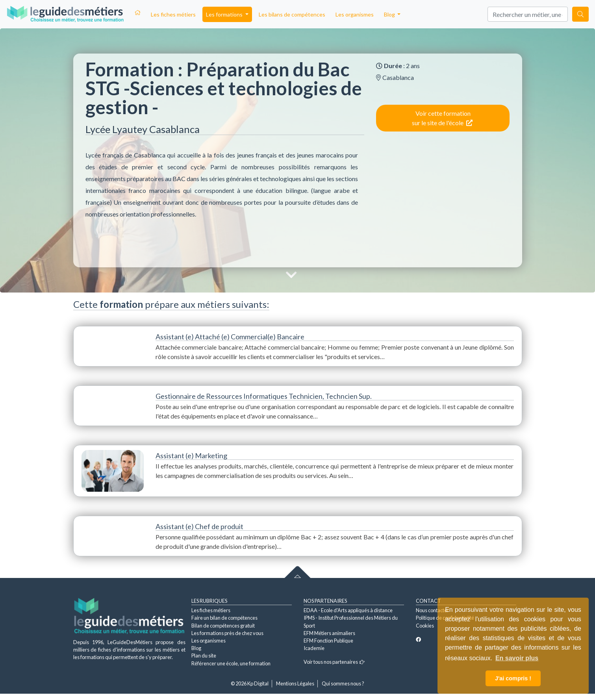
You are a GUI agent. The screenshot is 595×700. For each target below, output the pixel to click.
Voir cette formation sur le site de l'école (442, 118)
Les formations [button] (225, 14)
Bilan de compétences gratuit (223, 626)
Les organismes (355, 14)
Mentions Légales (295, 683)
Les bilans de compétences (292, 14)
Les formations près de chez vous (227, 633)
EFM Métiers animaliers (329, 633)
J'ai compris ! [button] (513, 678)
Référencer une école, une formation (231, 663)
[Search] (528, 14)
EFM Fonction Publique (328, 641)
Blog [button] (390, 14)
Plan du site (204, 656)
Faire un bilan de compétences (224, 618)
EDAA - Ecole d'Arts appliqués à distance (348, 610)
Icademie (314, 648)
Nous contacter (432, 610)
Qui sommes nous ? (343, 683)
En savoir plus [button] (517, 658)
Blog (196, 648)
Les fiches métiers (173, 14)
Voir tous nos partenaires (334, 662)
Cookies (425, 626)
